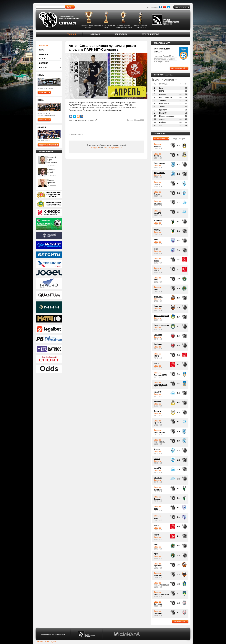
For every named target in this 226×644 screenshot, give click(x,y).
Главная (71, 34)
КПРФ (157, 261)
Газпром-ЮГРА (161, 375)
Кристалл (158, 297)
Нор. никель (159, 163)
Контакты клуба (181, 7)
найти (69, 7)
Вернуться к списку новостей (83, 120)
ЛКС (156, 280)
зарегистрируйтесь (113, 148)
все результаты (179, 621)
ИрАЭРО (158, 203)
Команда (44, 54)
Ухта (156, 239)
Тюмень (158, 146)
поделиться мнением (47, 145)
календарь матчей (178, 68)
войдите (95, 148)
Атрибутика (121, 34)
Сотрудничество (150, 34)
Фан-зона (95, 34)
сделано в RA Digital (46, 641)
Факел (157, 184)
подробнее (43, 92)
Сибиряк (158, 335)
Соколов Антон (76, 134)
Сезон (42, 59)
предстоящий (178, 139)
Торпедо (158, 220)
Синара (157, 144)
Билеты (43, 68)
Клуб (42, 50)
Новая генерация (162, 316)
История (44, 63)
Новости (44, 45)
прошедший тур (161, 139)
